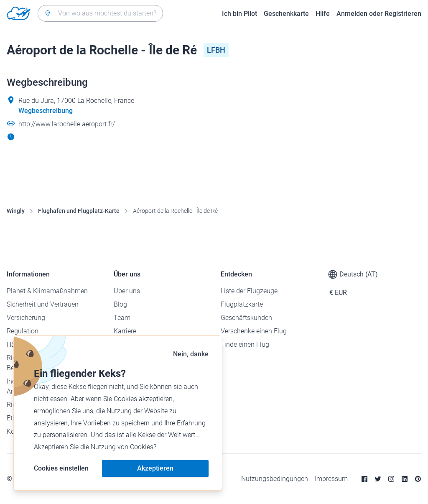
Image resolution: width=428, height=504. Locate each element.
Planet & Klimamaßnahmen (47, 291)
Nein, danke (191, 354)
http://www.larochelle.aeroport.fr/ (67, 124)
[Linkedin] (405, 479)
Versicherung (26, 318)
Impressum (331, 479)
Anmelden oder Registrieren (379, 14)
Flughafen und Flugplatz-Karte (79, 211)
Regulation (23, 331)
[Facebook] (364, 479)
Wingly (16, 211)
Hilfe (323, 14)
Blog (120, 304)
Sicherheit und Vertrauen (43, 304)
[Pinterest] (418, 479)
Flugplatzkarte (242, 304)
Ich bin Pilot (239, 14)
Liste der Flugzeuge (249, 291)
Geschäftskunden (246, 318)
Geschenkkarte (286, 14)
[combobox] (100, 13)
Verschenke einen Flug (254, 331)
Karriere (125, 331)
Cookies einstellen (61, 468)
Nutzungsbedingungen (275, 479)
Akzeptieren (155, 468)
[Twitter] (378, 479)
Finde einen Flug (245, 344)
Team (122, 318)
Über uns (127, 291)
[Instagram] (391, 479)
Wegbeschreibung (46, 111)
